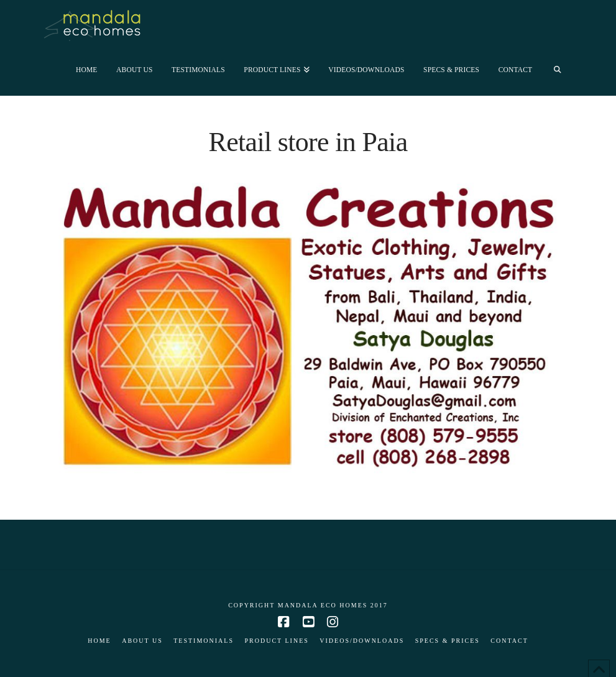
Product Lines (276, 641)
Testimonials (204, 641)
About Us (142, 641)
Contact (509, 641)
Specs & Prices (448, 641)
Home (99, 641)
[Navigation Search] (557, 69)
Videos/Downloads (362, 641)
